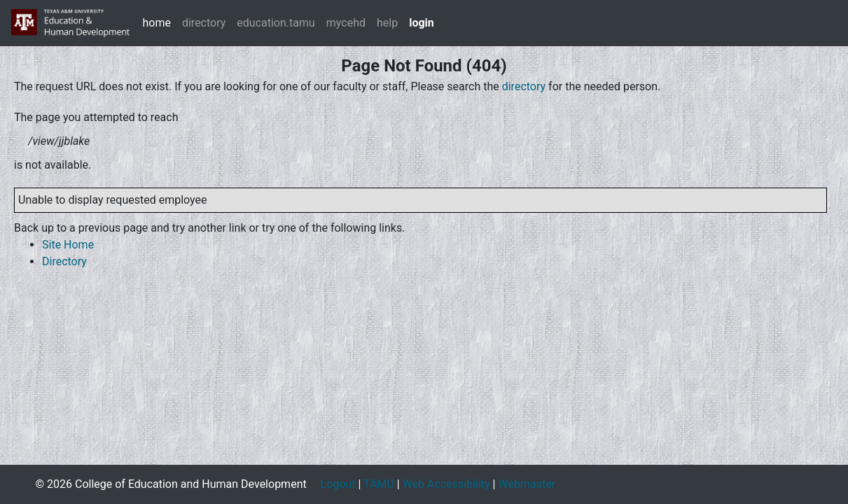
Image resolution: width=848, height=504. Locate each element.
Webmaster (527, 484)
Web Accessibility (446, 484)
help (387, 23)
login (422, 23)
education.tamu (276, 23)
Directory (64, 261)
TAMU (379, 484)
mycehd (346, 23)
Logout (338, 484)
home (156, 23)
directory (204, 23)
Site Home (68, 245)
